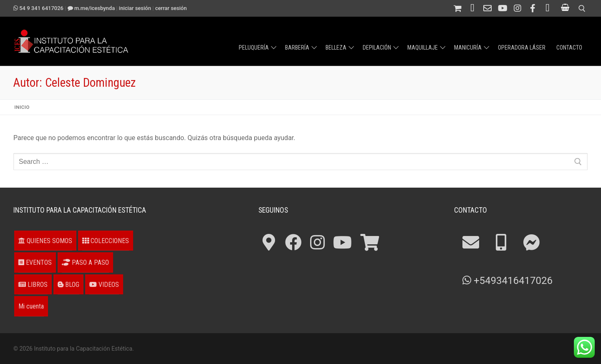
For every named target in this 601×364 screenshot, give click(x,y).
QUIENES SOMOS (45, 241)
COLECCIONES (106, 241)
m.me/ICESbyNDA (91, 8)
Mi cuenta (31, 306)
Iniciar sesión (135, 8)
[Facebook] (533, 8)
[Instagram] (518, 8)
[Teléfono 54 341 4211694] (472, 8)
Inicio (22, 107)
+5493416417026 (508, 281)
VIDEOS (104, 285)
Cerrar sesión (171, 8)
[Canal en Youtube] (503, 8)
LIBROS (33, 285)
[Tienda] (457, 8)
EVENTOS (35, 262)
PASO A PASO (85, 262)
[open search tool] (582, 9)
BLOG (68, 285)
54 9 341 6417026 (38, 8)
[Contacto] (487, 8)
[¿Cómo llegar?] (548, 8)
